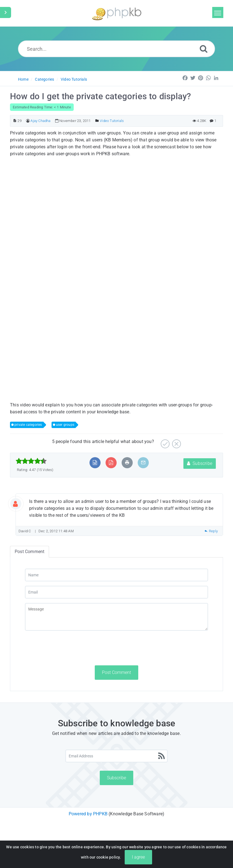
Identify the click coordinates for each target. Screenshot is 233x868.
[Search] (204, 49)
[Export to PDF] (111, 463)
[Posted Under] (97, 121)
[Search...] (117, 49)
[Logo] (117, 13)
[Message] (116, 617)
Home (23, 79)
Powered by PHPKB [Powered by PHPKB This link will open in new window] (88, 814)
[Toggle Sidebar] (6, 12)
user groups (65, 425)
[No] (176, 442)
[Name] (116, 575)
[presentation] (67, 648)
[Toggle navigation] (218, 12)
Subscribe (200, 463)
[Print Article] (127, 463)
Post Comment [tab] (30, 552)
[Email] (116, 592)
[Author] (28, 121)
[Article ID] (15, 121)
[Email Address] (116, 756)
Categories (44, 79)
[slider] (31, 461)
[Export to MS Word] (95, 463)
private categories (28, 425)
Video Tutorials (74, 79)
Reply (211, 531)
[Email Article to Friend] (143, 463)
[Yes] (164, 442)
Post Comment (116, 672)
